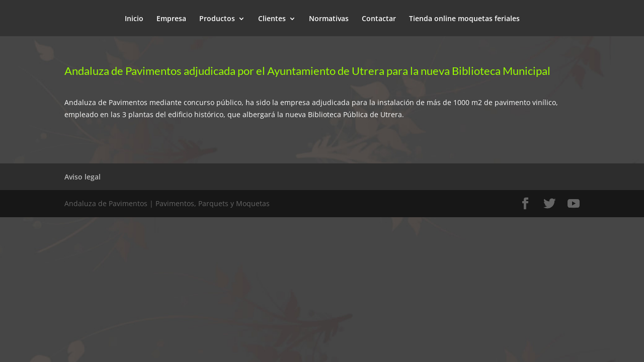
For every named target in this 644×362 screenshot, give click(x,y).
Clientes (272, 19)
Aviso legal (83, 177)
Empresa (171, 19)
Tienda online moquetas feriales (464, 19)
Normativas (329, 19)
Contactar (379, 19)
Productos (217, 19)
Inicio (134, 19)
